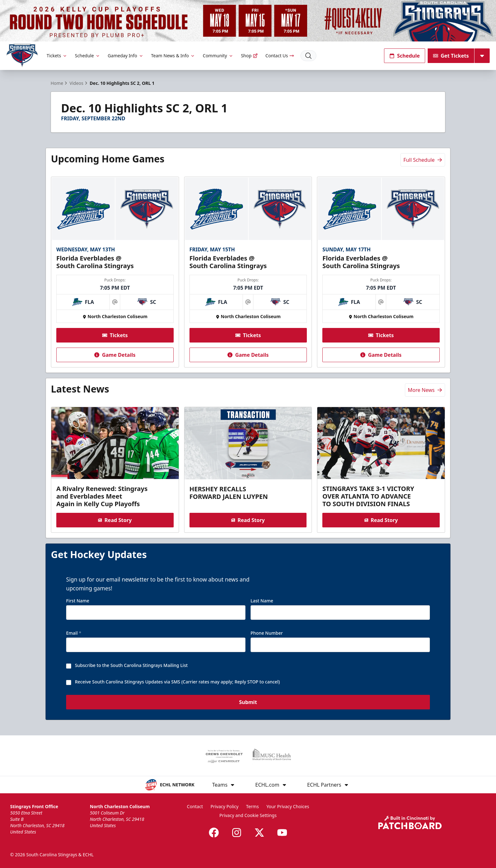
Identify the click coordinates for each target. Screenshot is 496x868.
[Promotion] (248, 21)
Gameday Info (126, 56)
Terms (252, 806)
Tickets (57, 56)
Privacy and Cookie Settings (248, 815)
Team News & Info (173, 56)
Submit (248, 702)
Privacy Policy (225, 806)
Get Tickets (451, 56)
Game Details (115, 355)
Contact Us (280, 56)
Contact (195, 806)
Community (218, 56)
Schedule (88, 56)
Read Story (115, 520)
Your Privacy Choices (288, 806)
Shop (249, 56)
